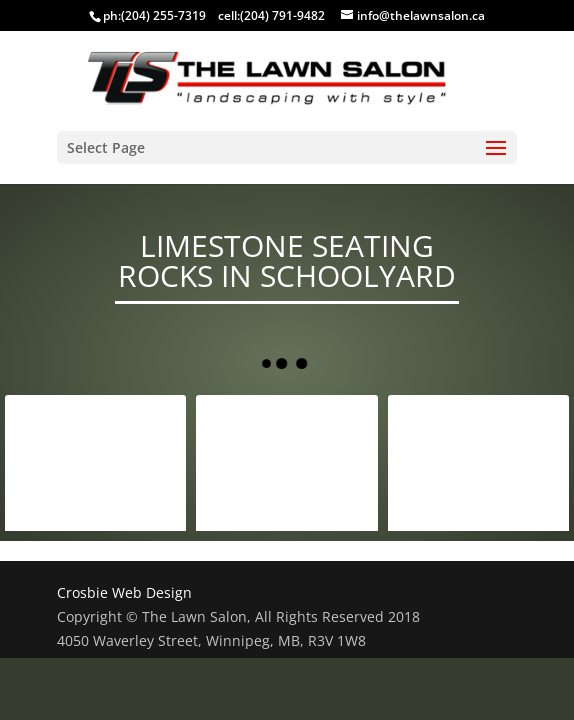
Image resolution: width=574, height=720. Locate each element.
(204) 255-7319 (163, 15)
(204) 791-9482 (282, 15)
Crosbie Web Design (124, 592)
